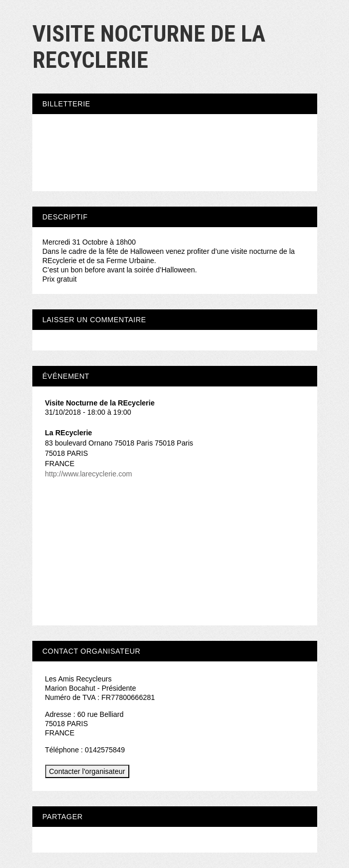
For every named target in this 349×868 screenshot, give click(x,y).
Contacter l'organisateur (87, 771)
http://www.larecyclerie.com (89, 474)
